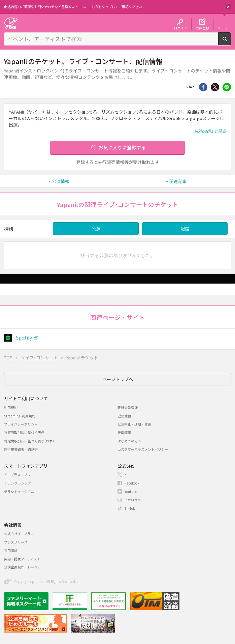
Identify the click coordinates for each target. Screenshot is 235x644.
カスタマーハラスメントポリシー (143, 449)
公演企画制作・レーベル (23, 567)
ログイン (180, 28)
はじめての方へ (129, 441)
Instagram (133, 500)
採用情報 (11, 550)
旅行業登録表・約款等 (21, 449)
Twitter (215, 87)
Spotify (24, 338)
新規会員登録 (128, 407)
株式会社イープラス (19, 534)
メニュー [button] (224, 28)
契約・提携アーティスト (22, 559)
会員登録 (202, 28)
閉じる (228, 7)
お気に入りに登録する (122, 147)
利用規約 (11, 407)
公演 (96, 228)
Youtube (131, 491)
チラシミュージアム (19, 491)
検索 (231, 42)
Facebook (132, 483)
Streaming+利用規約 (20, 416)
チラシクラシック (18, 483)
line (227, 87)
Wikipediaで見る (210, 131)
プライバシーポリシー (21, 424)
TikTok (130, 508)
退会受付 (124, 416)
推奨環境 (124, 432)
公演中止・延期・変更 (134, 424)
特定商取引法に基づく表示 (24, 432)
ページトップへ (118, 379)
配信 (185, 228)
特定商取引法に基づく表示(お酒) (29, 441)
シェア (203, 87)
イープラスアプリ (17, 475)
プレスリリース (16, 542)
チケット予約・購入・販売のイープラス (11, 23)
